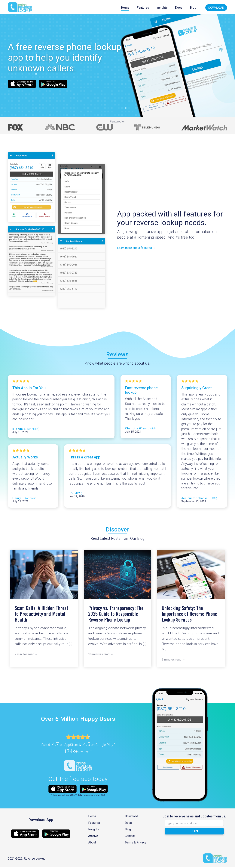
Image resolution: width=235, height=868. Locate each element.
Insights (162, 8)
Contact (130, 837)
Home (125, 8)
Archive (93, 837)
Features (143, 8)
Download (216, 8)
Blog (193, 8)
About (92, 844)
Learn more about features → (136, 249)
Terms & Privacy (136, 844)
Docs (179, 8)
